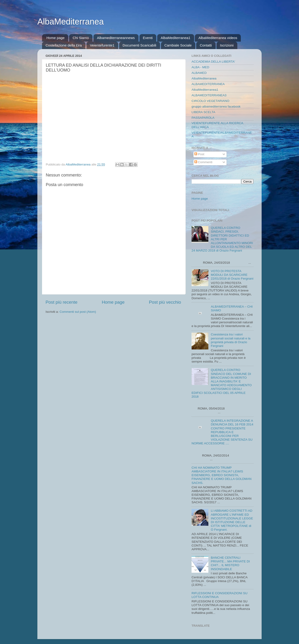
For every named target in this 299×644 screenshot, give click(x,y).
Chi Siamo (81, 38)
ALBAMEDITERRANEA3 (209, 95)
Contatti (206, 45)
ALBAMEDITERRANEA (208, 84)
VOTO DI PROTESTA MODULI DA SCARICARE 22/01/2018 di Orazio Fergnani (232, 275)
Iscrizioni (227, 45)
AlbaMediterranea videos (218, 38)
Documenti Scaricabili (139, 45)
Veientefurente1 (102, 45)
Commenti (203, 162)
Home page (56, 38)
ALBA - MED (200, 67)
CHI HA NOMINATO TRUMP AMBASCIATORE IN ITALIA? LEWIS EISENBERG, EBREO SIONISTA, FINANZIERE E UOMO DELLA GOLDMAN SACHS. (222, 475)
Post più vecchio (165, 302)
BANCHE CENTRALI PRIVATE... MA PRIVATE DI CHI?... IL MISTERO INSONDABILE (230, 563)
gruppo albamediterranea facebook (216, 106)
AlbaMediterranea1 (176, 38)
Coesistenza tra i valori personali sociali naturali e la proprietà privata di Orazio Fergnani (231, 340)
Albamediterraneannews (116, 38)
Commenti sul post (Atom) (78, 312)
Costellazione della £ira (64, 45)
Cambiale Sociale (178, 45)
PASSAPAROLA (203, 118)
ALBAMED (199, 73)
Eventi (148, 38)
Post (199, 154)
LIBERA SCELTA (203, 112)
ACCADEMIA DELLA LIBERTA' (213, 62)
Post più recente (62, 302)
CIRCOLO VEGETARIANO (210, 101)
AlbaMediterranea (71, 22)
